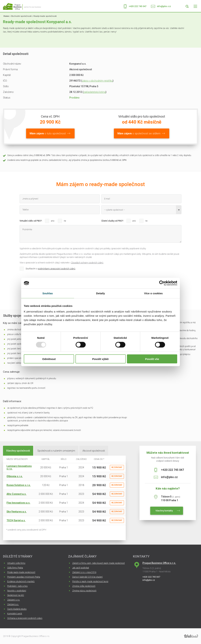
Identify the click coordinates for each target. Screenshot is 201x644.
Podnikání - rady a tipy (17, 586)
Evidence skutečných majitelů (21, 582)
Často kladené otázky (17, 609)
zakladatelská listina (95, 92)
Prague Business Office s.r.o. (159, 563)
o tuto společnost (48, 133)
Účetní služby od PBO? (112, 221)
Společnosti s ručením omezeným (56, 451)
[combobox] (141, 210)
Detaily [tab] (100, 293)
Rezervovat (117, 467)
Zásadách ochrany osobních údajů (87, 263)
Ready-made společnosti (45, 16)
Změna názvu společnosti (84, 591)
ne (65, 221)
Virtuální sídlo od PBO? (31, 221)
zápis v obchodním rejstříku (97, 81)
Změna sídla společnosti (84, 586)
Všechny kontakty (164, 511)
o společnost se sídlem (139, 133)
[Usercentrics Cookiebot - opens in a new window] (162, 283)
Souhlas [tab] (48, 293)
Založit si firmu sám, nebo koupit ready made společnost (99, 563)
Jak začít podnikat (81, 568)
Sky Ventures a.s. (17, 512)
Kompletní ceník (15, 614)
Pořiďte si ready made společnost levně (90, 582)
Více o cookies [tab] (153, 293)
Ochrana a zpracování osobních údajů (25, 618)
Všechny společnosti (18, 451)
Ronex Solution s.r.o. (19, 485)
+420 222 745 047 (138, 6)
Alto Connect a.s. (16, 494)
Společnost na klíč (16, 595)
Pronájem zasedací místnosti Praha (24, 577)
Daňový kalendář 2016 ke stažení (87, 577)
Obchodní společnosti (21, 16)
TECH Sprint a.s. (16, 520)
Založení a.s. (13, 604)
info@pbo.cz (164, 6)
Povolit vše (152, 359)
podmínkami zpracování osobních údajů (57, 269)
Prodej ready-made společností (21, 572)
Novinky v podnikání (17, 591)
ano (53, 221)
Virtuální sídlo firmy (16, 563)
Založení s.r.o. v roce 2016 (84, 572)
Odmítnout (49, 359)
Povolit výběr (100, 359)
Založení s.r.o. (14, 600)
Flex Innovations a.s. (18, 503)
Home (6, 16)
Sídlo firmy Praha (15, 568)
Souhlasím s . (51, 269)
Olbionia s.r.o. (15, 476)
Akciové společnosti (94, 451)
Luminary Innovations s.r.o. (19, 467)
